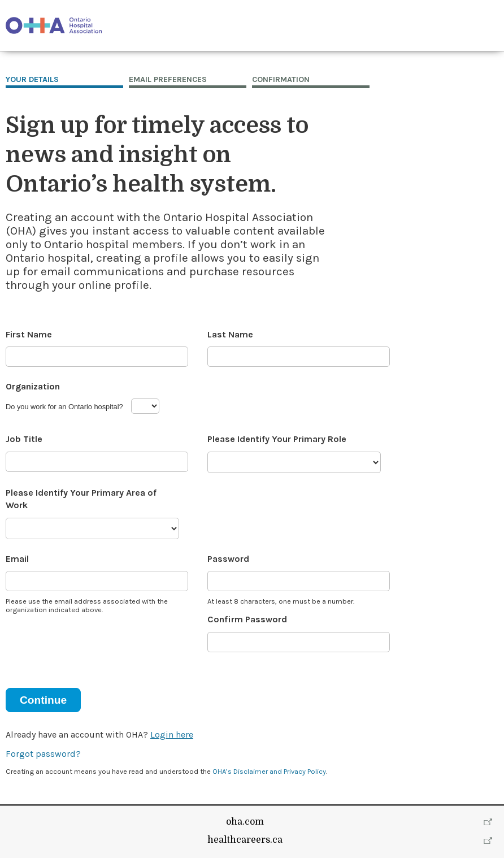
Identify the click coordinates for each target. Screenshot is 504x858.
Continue (43, 700)
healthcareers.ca (245, 840)
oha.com (245, 822)
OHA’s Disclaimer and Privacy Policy (269, 771)
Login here (172, 734)
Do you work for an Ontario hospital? (64, 407)
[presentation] (92, 644)
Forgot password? (43, 754)
